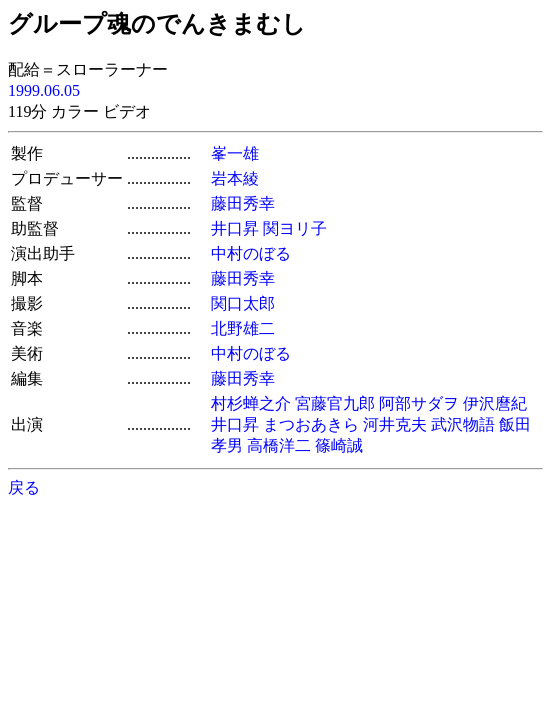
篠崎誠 (339, 445)
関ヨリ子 (295, 228)
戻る (24, 487)
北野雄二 (243, 328)
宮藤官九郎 (335, 403)
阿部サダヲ (419, 403)
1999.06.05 (44, 90)
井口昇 (235, 228)
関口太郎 (243, 303)
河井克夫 (395, 424)
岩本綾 (235, 178)
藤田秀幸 (243, 203)
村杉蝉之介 (251, 403)
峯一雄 (235, 153)
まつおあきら (311, 424)
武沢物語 (463, 424)
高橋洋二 (279, 445)
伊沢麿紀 (495, 403)
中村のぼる (251, 253)
